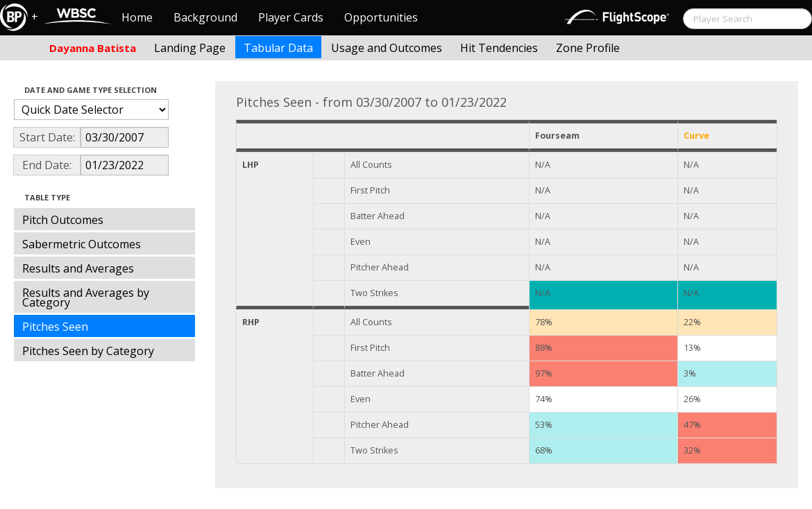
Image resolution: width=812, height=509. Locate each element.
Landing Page (190, 48)
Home (137, 17)
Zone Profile (588, 48)
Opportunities (381, 17)
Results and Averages (78, 268)
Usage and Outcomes (387, 48)
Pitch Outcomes (63, 220)
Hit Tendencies (499, 48)
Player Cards (291, 17)
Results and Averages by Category (86, 297)
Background (205, 17)
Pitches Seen (55, 327)
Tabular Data (278, 48)
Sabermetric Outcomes (82, 244)
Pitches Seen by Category (88, 351)
